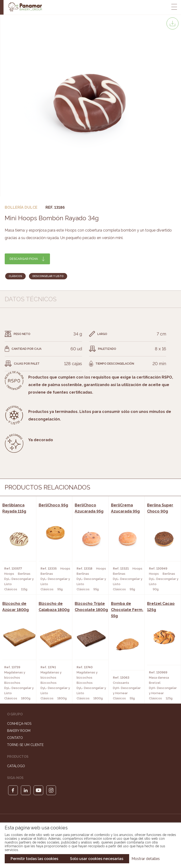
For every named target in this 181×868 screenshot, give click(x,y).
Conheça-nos (19, 724)
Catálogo (16, 766)
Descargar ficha (24, 259)
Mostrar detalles (146, 859)
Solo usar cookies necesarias (97, 859)
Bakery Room (19, 731)
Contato (15, 738)
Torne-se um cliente (25, 745)
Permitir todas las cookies (34, 859)
